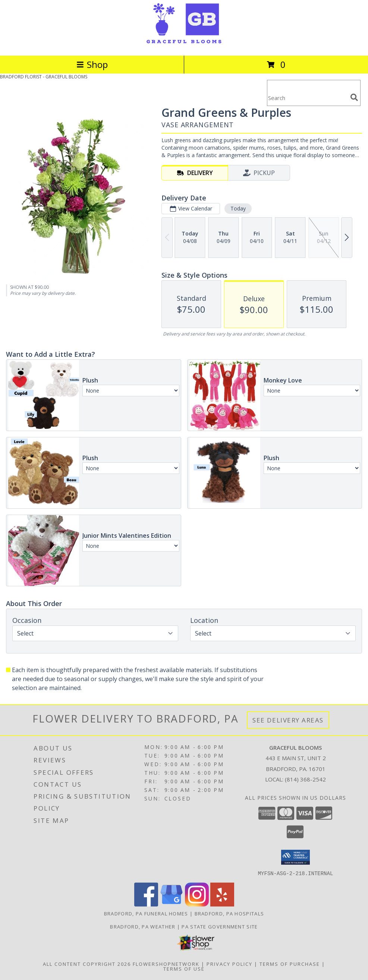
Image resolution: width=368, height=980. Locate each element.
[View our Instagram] (197, 904)
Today (238, 208)
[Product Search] (307, 98)
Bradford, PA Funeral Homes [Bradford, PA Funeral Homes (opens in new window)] (146, 913)
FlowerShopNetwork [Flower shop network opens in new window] (166, 964)
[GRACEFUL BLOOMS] (184, 45)
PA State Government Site (220, 926)
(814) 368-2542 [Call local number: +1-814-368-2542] (305, 779)
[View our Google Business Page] (172, 904)
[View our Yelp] (222, 904)
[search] (354, 97)
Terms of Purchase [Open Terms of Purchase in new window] (290, 964)
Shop (92, 64)
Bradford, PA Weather (143, 926)
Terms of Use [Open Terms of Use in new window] (184, 968)
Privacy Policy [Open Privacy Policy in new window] (229, 964)
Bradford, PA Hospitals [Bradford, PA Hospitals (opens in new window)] (229, 913)
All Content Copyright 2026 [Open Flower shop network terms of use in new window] (87, 964)
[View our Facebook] (146, 904)
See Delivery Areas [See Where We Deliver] (288, 720)
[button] (295, 857)
